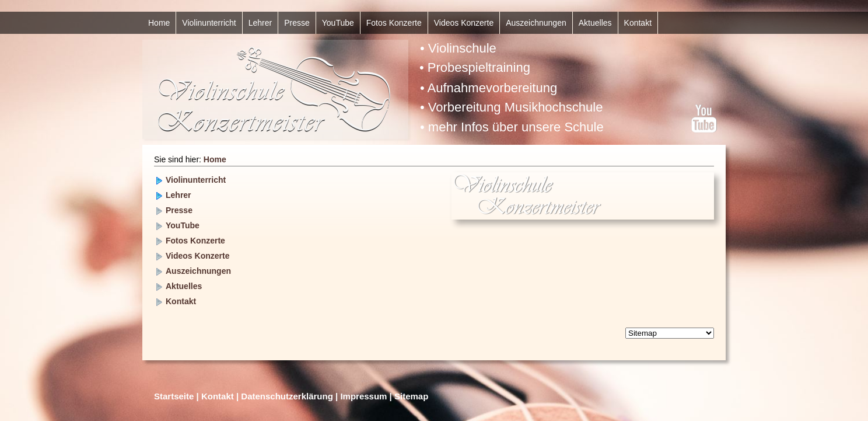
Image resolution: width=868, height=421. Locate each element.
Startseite (174, 396)
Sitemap (411, 396)
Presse (297, 23)
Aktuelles (595, 23)
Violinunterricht (209, 23)
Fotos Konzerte (394, 23)
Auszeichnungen (536, 23)
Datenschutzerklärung (287, 396)
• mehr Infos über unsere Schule (512, 127)
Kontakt (638, 23)
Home (159, 23)
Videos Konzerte (464, 23)
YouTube (338, 23)
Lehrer (260, 23)
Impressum (363, 396)
